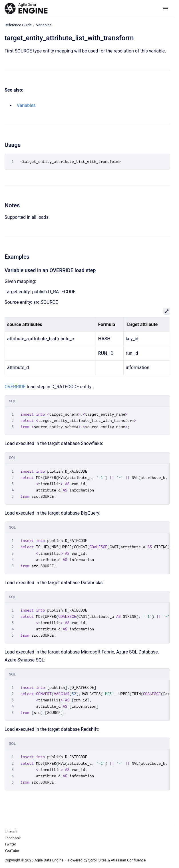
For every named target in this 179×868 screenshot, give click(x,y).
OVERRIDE (15, 387)
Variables (44, 25)
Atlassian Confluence (128, 860)
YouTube (12, 850)
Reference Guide (18, 25)
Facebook (13, 838)
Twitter (10, 844)
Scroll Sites (97, 860)
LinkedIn (12, 832)
